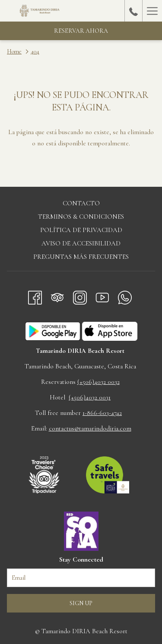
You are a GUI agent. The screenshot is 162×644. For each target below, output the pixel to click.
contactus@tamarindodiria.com (90, 428)
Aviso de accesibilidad (81, 243)
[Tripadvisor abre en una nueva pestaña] (57, 296)
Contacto (81, 203)
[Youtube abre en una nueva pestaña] (102, 296)
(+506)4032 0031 (90, 397)
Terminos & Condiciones (81, 217)
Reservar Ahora (81, 31)
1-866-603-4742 (102, 413)
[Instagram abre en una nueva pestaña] (80, 296)
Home (14, 52)
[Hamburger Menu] (152, 11)
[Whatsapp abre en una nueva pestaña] (125, 296)
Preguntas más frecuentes (81, 257)
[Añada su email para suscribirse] (81, 578)
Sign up (81, 603)
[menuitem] (81, 204)
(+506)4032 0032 (98, 382)
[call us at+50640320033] (133, 11)
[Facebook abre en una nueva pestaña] (35, 296)
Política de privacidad (81, 230)
